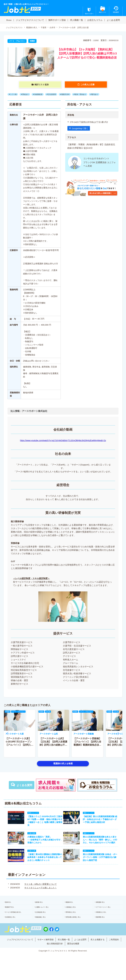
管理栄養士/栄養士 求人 (77, 928)
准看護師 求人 (104, 910)
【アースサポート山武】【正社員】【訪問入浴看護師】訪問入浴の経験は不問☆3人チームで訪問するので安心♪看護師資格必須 (53, 745)
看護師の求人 (34, 28)
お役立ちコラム (95, 20)
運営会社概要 (82, 955)
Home (9, 20)
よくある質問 (113, 20)
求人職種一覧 (76, 20)
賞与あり (102, 95)
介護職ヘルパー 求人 (46, 916)
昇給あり (27, 95)
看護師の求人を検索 (63, 763)
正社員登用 (56, 95)
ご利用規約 (43, 955)
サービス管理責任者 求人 (17, 922)
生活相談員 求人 (44, 922)
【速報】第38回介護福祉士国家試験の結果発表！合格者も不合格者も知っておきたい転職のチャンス (43, 863)
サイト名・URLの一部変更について (40, 891)
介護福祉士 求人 (74, 916)
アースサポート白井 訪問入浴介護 (78, 28)
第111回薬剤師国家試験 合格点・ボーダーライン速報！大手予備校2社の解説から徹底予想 (102, 863)
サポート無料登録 (52, 951)
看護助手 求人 (13, 916)
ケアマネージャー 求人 (107, 916)
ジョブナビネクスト (15, 28)
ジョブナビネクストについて (30, 20)
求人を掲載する (108, 951)
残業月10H (70, 95)
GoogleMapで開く (81, 129)
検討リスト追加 (42, 85)
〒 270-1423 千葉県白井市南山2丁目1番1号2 (89, 122)
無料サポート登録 (57, 20)
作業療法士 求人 (105, 922)
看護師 (33, 41)
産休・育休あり (87, 95)
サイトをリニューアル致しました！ (40, 895)
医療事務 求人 (104, 928)
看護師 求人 (73, 910)
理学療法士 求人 (74, 922)
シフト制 (14, 95)
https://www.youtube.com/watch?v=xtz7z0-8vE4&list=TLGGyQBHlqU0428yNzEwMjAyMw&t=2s (63, 440)
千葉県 (46, 28)
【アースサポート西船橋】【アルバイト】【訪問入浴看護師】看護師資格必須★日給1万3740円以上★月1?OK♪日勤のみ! (87, 745)
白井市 (56, 28)
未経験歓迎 (41, 95)
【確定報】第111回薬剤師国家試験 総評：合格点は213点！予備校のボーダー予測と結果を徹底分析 (102, 821)
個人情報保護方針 (62, 955)
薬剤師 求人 (42, 910)
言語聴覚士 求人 (14, 928)
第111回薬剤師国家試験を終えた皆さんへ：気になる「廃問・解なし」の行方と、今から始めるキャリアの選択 (102, 843)
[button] (8, 733)
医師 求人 (11, 910)
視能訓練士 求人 (44, 928)
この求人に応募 (88, 85)
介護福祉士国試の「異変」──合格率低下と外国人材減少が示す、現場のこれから (41, 843)
